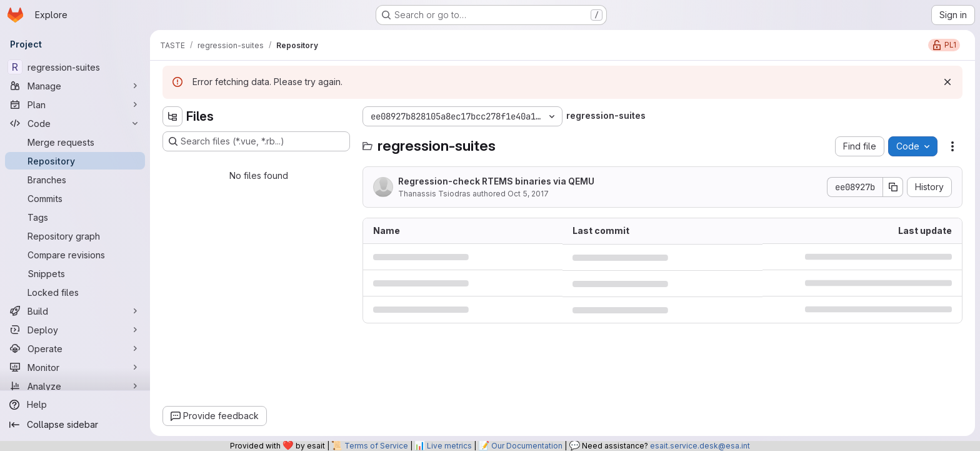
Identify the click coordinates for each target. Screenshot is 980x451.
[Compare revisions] (75, 255)
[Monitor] (75, 367)
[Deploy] (75, 330)
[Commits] (75, 198)
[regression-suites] (75, 67)
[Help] (75, 405)
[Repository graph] (75, 236)
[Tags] (75, 217)
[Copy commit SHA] (893, 187)
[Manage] (75, 86)
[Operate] (75, 348)
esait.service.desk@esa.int (700, 446)
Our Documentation (527, 446)
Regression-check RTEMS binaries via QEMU (496, 181)
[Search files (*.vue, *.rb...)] (256, 141)
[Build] (75, 311)
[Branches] (75, 180)
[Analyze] (75, 386)
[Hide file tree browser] (172, 116)
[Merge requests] (75, 142)
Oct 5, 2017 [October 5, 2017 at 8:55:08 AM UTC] (528, 194)
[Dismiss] (947, 82)
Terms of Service (376, 446)
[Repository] (75, 161)
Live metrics (449, 446)
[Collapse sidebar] (75, 425)
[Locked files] (75, 292)
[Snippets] (75, 273)
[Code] (75, 123)
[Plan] (75, 104)
